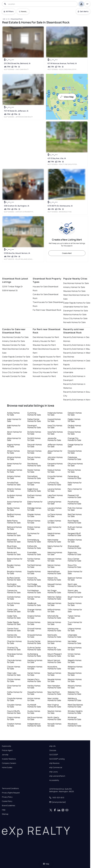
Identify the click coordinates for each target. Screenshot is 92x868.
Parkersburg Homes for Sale (74, 477)
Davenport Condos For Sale (15, 365)
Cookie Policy (7, 801)
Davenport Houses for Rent (45, 365)
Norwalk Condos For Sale (14, 376)
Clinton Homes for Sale (14, 680)
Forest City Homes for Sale (34, 579)
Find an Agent (7, 750)
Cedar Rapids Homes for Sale (77, 303)
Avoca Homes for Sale (15, 503)
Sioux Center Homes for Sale (74, 560)
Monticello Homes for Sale (54, 636)
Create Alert (67, 253)
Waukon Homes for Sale (75, 680)
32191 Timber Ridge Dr (12, 287)
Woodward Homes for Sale (74, 725)
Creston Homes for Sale (14, 725)
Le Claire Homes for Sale (55, 515)
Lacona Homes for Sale (54, 490)
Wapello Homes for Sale (75, 661)
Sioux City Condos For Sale (15, 372)
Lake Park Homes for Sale (55, 496)
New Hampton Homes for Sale (54, 687)
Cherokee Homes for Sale (15, 655)
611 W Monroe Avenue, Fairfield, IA (62, 63)
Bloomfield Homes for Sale (14, 541)
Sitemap (5, 814)
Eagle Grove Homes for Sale (34, 490)
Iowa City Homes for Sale (55, 426)
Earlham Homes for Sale (34, 496)
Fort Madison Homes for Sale (34, 591)
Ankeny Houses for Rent (44, 341)
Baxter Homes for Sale (13, 509)
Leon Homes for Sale (54, 528)
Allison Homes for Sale (13, 452)
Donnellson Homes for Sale (34, 477)
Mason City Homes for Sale (54, 579)
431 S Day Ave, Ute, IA (57, 158)
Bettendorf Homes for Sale (14, 534)
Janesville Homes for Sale (54, 439)
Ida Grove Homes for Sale (35, 718)
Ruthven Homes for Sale (75, 528)
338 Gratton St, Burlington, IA (17, 206)
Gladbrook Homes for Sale (34, 604)
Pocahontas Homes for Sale (74, 503)
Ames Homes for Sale (14, 465)
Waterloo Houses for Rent (45, 368)
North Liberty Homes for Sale (54, 718)
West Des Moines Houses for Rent (46, 351)
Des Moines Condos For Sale (15, 337)
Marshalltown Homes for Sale (54, 572)
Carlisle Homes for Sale (14, 598)
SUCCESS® (54, 755)
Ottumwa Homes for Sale (75, 465)
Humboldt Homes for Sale (34, 706)
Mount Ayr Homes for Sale (54, 649)
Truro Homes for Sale (75, 623)
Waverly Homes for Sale (75, 687)
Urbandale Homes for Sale (76, 307)
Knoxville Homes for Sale (55, 477)
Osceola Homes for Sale (75, 452)
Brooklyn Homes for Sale (14, 572)
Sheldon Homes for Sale (75, 541)
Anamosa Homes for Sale (15, 471)
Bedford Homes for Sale (14, 515)
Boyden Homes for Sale (14, 566)
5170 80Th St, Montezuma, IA (60, 206)
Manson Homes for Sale (54, 560)
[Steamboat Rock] (17, 19)
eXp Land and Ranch (57, 776)
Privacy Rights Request (11, 793)
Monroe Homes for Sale (54, 623)
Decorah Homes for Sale (35, 446)
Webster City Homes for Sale (74, 693)
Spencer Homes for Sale (75, 579)
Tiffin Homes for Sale (75, 611)
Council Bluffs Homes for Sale (14, 712)
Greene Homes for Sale (34, 617)
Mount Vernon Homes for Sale (54, 661)
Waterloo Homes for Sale (75, 314)
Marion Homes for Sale (54, 566)
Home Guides (7, 767)
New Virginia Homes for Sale (54, 706)
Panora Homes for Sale (74, 471)
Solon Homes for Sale (75, 572)
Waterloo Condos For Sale (14, 368)
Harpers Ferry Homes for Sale (34, 680)
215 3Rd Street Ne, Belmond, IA (17, 63)
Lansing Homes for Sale (54, 503)
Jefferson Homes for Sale (55, 446)
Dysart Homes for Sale (34, 484)
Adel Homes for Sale (14, 426)
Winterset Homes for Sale (74, 718)
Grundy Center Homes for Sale (34, 642)
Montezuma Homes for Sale (54, 630)
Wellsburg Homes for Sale (74, 699)
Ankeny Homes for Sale (74, 287)
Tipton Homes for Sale (74, 617)
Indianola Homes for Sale (55, 414)
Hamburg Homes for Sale (35, 661)
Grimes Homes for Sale (34, 623)
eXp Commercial (56, 767)
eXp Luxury (54, 772)
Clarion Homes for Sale (14, 668)
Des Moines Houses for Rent (46, 337)
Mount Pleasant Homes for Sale (55, 655)
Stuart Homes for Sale (75, 598)
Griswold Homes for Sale (35, 636)
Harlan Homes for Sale (34, 674)
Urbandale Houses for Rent (45, 361)
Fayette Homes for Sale (34, 572)
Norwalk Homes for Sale (74, 322)
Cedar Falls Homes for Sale (14, 617)
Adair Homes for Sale (14, 420)
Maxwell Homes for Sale (54, 585)
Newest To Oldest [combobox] (24, 11)
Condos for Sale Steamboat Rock (46, 296)
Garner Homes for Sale (34, 598)
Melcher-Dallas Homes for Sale (54, 598)
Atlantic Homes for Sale (14, 490)
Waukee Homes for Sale (74, 291)
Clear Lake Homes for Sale (14, 674)
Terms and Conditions (10, 788)
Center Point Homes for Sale (14, 630)
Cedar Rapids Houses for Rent (47, 357)
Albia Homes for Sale (14, 439)
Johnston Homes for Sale (55, 458)
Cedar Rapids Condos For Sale (16, 357)
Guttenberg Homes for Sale (34, 655)
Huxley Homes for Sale (34, 712)
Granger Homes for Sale (34, 611)
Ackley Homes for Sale (13, 414)
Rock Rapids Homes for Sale (74, 522)
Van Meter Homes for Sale (74, 642)
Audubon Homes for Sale (14, 496)
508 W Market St (10, 290)
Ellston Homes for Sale (34, 528)
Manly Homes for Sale (55, 547)
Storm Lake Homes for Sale (74, 591)
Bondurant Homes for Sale (14, 553)
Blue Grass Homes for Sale (14, 547)
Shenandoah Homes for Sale (74, 547)
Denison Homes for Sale (34, 452)
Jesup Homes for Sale (55, 452)
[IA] (8, 19)
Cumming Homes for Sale (34, 414)
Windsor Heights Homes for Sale (75, 712)
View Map (67, 97)
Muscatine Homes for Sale (54, 668)
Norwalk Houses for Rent (44, 376)
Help (4, 810)
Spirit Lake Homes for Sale (74, 585)
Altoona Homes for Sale (14, 458)
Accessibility (54, 780)
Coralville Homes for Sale (15, 699)
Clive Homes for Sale (14, 687)
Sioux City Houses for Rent (45, 372)
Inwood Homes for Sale (54, 420)
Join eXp (5, 755)
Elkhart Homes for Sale (34, 522)
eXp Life (52, 746)
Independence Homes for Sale (34, 725)
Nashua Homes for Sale (54, 674)
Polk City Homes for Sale (75, 509)
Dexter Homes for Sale (34, 471)
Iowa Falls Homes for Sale (55, 433)
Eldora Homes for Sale (35, 503)
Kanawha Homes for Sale (55, 465)
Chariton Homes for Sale (14, 642)
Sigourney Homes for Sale (74, 553)
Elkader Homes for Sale (34, 515)
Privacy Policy (7, 797)
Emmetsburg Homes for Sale (34, 541)
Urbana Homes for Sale (74, 630)
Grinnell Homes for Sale (34, 630)
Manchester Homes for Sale (54, 541)
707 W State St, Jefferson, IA (16, 111)
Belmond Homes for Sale (14, 528)
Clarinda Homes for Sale (14, 661)
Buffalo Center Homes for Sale (14, 579)
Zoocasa (53, 750)
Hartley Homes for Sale (34, 687)
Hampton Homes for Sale (35, 668)
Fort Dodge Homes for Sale (34, 585)
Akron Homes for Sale (14, 433)
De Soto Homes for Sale (34, 433)
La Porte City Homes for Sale (54, 484)
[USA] (4, 19)
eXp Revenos (54, 763)
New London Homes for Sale (54, 699)
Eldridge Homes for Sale (34, 509)
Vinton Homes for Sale (74, 655)
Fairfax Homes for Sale (34, 560)
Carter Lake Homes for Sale (14, 611)
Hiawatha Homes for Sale (35, 693)
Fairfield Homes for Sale (34, 566)
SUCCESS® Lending (57, 759)
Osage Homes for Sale (75, 446)
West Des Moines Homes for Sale (75, 706)
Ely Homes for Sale (33, 534)
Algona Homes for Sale (14, 446)
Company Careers (9, 763)
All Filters (9, 11)
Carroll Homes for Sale (13, 604)
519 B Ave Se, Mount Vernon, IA (17, 253)
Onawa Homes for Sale (74, 433)
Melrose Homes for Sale (54, 604)
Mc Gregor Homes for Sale (54, 591)
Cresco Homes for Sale (14, 718)
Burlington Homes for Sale (14, 585)
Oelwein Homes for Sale (75, 414)
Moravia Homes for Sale (54, 642)
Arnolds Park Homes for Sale (14, 484)
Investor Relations (9, 759)
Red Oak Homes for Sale (75, 515)
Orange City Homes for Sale (74, 439)
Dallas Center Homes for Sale (34, 420)
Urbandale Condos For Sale (15, 361)
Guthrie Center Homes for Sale (34, 649)
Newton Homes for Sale (54, 712)
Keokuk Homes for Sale (54, 471)
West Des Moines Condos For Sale (16, 351)
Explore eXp (6, 746)
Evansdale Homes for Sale (34, 553)
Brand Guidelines (8, 806)
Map (46, 864)
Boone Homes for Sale (15, 560)
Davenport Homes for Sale (76, 311)
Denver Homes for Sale (34, 458)
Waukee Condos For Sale (14, 345)
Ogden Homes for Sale (74, 420)
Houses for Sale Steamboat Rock (46, 288)
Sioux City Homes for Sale (75, 318)
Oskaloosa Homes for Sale (74, 458)
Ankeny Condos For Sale (14, 341)
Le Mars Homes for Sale (54, 522)
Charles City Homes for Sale (14, 649)
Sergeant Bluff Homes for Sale (74, 534)
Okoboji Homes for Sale (74, 426)
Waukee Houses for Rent (44, 345)
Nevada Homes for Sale (54, 680)
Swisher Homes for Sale (75, 604)
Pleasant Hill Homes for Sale (74, 496)
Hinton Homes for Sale (34, 699)
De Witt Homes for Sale (34, 439)
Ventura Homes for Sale (75, 649)
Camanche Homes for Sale (14, 591)
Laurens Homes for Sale (54, 509)
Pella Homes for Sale (75, 484)
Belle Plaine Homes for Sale (14, 522)
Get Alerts (83, 11)
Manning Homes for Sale (55, 553)
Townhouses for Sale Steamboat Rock (48, 304)
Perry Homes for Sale (75, 490)
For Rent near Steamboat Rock (47, 310)
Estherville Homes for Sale (34, 547)
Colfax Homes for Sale (15, 693)
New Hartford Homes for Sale (54, 693)
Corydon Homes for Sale (14, 706)
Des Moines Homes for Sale (76, 283)
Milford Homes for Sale (54, 611)
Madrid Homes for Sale (54, 534)
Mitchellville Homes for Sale (54, 617)
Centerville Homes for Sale (14, 636)
